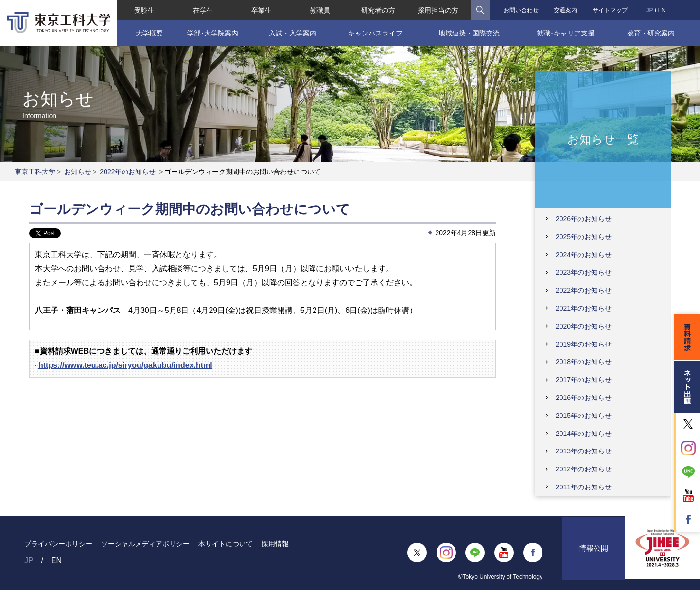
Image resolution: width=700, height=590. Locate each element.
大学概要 (148, 33)
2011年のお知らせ (584, 487)
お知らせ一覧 (603, 139)
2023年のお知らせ (584, 272)
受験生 (144, 10)
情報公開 (594, 552)
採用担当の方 (438, 10)
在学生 (203, 10)
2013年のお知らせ (584, 451)
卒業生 (261, 10)
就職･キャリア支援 (566, 33)
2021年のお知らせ (584, 308)
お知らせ (78, 172)
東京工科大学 (35, 172)
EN (662, 10)
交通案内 (566, 10)
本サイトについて (226, 544)
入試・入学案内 (292, 33)
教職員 (320, 10)
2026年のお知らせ (584, 219)
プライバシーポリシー (58, 544)
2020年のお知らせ (584, 326)
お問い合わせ (521, 10)
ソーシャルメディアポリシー (145, 544)
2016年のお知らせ (584, 398)
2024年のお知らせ (584, 255)
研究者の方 (378, 10)
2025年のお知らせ (584, 237)
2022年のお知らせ (128, 172)
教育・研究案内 (651, 33)
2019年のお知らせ (584, 344)
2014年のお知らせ (584, 434)
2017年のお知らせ (584, 380)
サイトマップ (611, 10)
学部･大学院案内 (212, 33)
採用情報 (275, 544)
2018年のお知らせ (584, 362)
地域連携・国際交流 (469, 33)
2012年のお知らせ (584, 469)
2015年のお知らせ (584, 416)
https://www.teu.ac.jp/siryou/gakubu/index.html (125, 365)
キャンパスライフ (375, 33)
